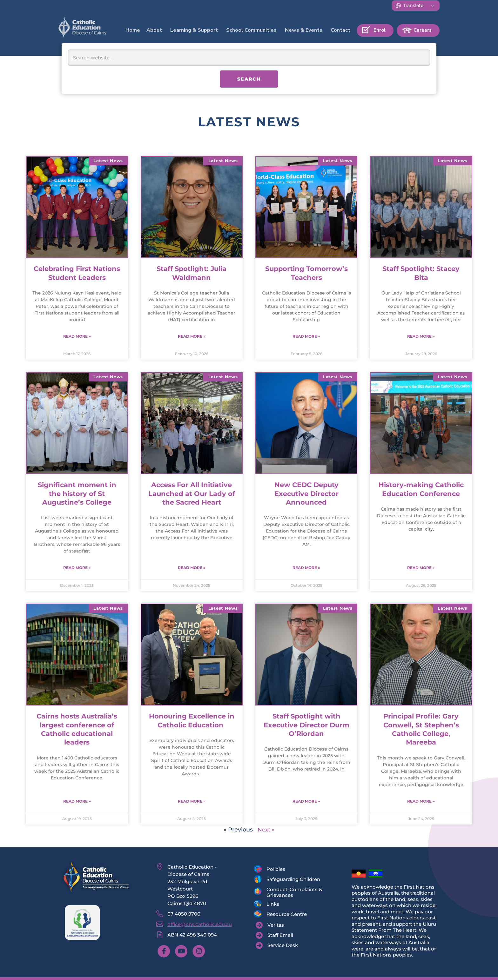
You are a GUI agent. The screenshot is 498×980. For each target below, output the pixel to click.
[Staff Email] (274, 936)
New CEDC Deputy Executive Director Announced (306, 494)
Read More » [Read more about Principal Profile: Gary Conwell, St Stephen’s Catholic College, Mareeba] (421, 802)
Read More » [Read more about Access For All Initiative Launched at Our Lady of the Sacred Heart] (192, 568)
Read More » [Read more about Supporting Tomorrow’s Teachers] (306, 337)
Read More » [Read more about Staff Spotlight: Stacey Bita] (421, 337)
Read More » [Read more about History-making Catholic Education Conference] (421, 568)
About (154, 30)
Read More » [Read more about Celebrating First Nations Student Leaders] (77, 337)
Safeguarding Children (293, 880)
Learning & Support (194, 30)
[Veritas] (270, 926)
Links (273, 905)
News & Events (304, 30)
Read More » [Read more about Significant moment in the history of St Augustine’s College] (77, 568)
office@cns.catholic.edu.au (200, 925)
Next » (266, 831)
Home (133, 30)
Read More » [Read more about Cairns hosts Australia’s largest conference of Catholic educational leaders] (77, 802)
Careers (423, 30)
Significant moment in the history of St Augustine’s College (77, 494)
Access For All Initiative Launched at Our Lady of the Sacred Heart (192, 494)
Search (249, 79)
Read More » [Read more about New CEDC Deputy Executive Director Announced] (306, 568)
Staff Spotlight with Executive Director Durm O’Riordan (306, 725)
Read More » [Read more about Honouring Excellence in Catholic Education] (192, 802)
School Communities (251, 30)
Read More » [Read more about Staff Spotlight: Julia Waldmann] (192, 337)
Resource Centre (287, 915)
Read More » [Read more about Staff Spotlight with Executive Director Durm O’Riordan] (306, 802)
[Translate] (416, 6)
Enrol (380, 30)
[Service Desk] (277, 946)
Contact (340, 30)
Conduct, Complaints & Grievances (294, 893)
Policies (276, 870)
